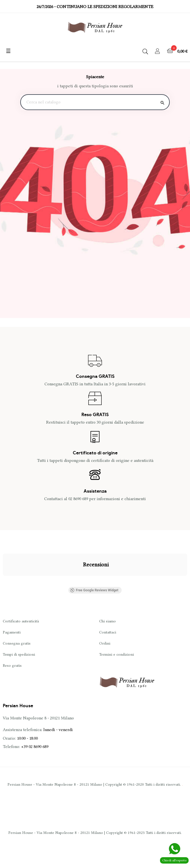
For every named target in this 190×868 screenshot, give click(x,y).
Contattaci (108, 632)
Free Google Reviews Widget (94, 590)
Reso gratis (12, 665)
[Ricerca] (95, 102)
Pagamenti (12, 632)
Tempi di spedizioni (19, 654)
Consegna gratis (17, 643)
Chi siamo (107, 621)
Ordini (105, 643)
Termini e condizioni (117, 654)
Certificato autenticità (21, 621)
